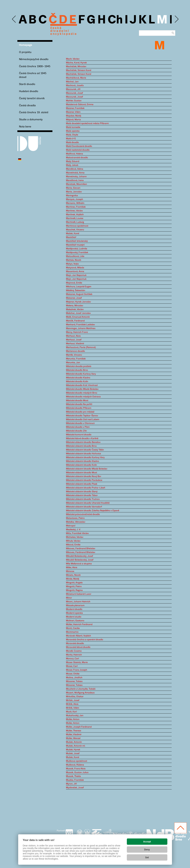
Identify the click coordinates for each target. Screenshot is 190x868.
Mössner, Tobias (74, 681)
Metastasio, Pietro (75, 518)
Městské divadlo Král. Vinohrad (82, 385)
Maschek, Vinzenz (75, 230)
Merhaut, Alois (73, 336)
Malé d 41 (71, 139)
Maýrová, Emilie (74, 283)
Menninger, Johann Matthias (81, 328)
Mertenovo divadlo (75, 351)
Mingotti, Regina (74, 590)
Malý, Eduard (73, 161)
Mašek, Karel (73, 234)
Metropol (71, 526)
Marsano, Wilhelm (75, 203)
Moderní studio (74, 617)
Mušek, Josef (73, 753)
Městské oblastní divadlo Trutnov (83, 499)
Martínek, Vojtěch (75, 215)
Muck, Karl (71, 712)
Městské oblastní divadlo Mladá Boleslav (87, 469)
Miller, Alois (72, 568)
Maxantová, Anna (75, 271)
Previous (14, 19)
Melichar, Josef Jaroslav (78, 313)
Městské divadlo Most (77, 401)
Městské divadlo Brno (77, 370)
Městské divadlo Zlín (76, 431)
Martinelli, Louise (75, 218)
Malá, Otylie (72, 135)
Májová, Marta (73, 120)
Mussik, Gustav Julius (77, 772)
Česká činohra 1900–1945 (35, 66)
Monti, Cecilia (73, 628)
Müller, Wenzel (73, 738)
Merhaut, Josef (74, 340)
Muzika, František (75, 780)
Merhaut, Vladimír (75, 344)
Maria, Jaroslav (74, 192)
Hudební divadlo (29, 91)
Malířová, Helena (74, 154)
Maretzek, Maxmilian (76, 184)
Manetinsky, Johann (76, 177)
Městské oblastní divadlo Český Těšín (85, 450)
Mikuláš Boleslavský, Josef (80, 556)
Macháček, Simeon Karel (79, 70)
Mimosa (70, 571)
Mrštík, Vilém (73, 708)
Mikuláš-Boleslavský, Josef (80, 560)
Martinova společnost (77, 226)
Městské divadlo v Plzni (78, 427)
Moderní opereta (74, 613)
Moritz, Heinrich (74, 655)
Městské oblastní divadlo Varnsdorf (84, 507)
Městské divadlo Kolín (77, 382)
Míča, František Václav (77, 533)
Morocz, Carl (72, 659)
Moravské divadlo (75, 643)
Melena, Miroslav (75, 306)
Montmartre (72, 632)
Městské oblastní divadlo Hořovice (83, 454)
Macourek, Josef (74, 93)
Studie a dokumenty (31, 120)
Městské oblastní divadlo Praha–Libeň (86, 488)
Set (147, 857)
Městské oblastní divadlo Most (82, 473)
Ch (115, 20)
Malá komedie (73, 127)
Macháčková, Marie (76, 78)
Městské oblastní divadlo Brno (81, 446)
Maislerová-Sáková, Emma (80, 104)
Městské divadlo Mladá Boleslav (82, 389)
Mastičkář (71, 237)
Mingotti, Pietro (74, 586)
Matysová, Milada (75, 268)
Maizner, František (75, 108)
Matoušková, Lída (75, 256)
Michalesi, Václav (75, 537)
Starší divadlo (27, 84)
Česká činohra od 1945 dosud (33, 75)
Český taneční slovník (32, 98)
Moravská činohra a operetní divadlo (85, 640)
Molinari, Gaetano (75, 621)
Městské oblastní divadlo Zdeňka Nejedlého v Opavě (93, 511)
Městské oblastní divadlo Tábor (82, 495)
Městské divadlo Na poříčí (79, 404)
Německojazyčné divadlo (34, 59)
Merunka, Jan (73, 363)
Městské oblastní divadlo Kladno (83, 461)
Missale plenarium (75, 605)
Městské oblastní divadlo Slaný (82, 492)
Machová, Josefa (75, 85)
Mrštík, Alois (72, 704)
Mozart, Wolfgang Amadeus (80, 693)
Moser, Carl (72, 666)
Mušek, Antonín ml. (76, 746)
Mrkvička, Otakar (75, 697)
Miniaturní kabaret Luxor (79, 594)
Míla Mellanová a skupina (79, 564)
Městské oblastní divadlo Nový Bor (84, 476)
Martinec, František (76, 207)
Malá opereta (73, 131)
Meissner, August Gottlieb (79, 294)
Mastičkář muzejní (75, 245)
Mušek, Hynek (73, 750)
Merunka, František (76, 359)
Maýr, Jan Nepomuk (76, 275)
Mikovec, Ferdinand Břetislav (81, 549)
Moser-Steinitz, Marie (77, 662)
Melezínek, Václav (75, 309)
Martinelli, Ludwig (75, 222)
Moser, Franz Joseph (77, 670)
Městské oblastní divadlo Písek (82, 484)
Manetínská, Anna (75, 173)
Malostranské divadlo (77, 158)
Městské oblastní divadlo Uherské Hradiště (88, 503)
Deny (147, 850)
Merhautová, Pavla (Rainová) (81, 347)
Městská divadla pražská (79, 366)
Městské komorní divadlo (79, 435)
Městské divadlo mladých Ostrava (83, 397)
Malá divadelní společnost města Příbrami (87, 123)
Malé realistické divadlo (78, 150)
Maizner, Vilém (73, 112)
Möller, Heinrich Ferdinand (79, 624)
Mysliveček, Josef (75, 788)
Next (176, 19)
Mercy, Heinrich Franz (77, 332)
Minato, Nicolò (73, 575)
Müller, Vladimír (74, 734)
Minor (69, 598)
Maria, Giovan (73, 188)
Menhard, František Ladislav (80, 325)
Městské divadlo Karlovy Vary (81, 374)
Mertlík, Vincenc (74, 355)
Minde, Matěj (73, 579)
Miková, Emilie (73, 545)
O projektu (25, 52)
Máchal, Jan (72, 82)
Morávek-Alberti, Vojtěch (78, 636)
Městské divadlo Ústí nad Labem (83, 419)
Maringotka (72, 196)
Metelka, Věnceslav (76, 522)
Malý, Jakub (72, 165)
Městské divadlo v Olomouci (80, 423)
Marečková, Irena (75, 180)
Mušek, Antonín (74, 742)
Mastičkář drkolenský (77, 241)
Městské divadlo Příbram (79, 408)
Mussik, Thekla (73, 776)
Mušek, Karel (73, 757)
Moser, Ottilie (73, 674)
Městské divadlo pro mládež (80, 412)
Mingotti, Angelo (74, 583)
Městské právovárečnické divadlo (83, 514)
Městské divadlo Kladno (78, 378)
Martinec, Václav (74, 211)
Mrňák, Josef (73, 700)
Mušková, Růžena (75, 765)
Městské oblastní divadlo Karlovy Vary (85, 457)
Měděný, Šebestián (76, 290)
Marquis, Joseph (74, 199)
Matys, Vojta (72, 264)
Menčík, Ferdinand (75, 321)
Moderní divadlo (74, 609)
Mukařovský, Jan (75, 716)
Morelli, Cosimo (74, 651)
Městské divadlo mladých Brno (82, 393)
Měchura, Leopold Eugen (79, 287)
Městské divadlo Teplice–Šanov (82, 416)
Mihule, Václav (73, 541)
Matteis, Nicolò (74, 260)
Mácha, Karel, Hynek (76, 63)
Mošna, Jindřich (74, 678)
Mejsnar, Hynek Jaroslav (78, 302)
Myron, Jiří (71, 784)
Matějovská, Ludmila (77, 249)
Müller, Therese (74, 731)
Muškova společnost (77, 761)
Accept (147, 842)
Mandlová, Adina (75, 169)
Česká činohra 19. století (34, 112)
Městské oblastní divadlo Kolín (81, 465)
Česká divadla (27, 106)
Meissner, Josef (74, 298)
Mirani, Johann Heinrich (78, 602)
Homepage (26, 45)
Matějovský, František (77, 252)
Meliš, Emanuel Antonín (78, 317)
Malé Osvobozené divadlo (79, 146)
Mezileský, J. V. (73, 530)
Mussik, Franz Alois (76, 769)
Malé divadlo (72, 142)
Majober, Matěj (74, 116)
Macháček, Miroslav (76, 67)
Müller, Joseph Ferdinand (79, 727)
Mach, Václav (73, 59)
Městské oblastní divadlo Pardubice (84, 480)
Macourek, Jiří (73, 89)
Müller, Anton (73, 719)
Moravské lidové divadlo (78, 647)
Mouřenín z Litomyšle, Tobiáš (81, 689)
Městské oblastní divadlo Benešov (83, 442)
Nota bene (25, 127)
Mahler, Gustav (74, 101)
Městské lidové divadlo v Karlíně (82, 438)
